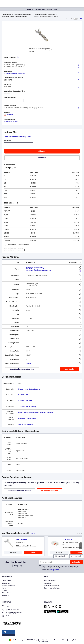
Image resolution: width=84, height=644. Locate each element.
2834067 (29, 363)
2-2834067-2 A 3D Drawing (27, 407)
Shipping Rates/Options (52, 586)
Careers (5, 588)
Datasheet (8, 115)
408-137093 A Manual (25, 424)
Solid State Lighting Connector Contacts (15, 17)
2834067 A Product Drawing (27, 418)
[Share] (81, 19)
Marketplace (6, 583)
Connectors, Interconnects (23, 14)
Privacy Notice (54, 570)
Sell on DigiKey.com (9, 586)
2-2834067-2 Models (11, 121)
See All (33, 533)
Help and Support (50, 581)
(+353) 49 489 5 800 (11, 610)
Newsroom (6, 595)
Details (33, 552)
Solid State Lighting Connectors (45, 14)
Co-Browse (8, 616)
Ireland (12, 640)
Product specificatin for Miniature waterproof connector (36, 412)
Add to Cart (42, 151)
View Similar (70, 369)
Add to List (42, 158)
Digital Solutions (8, 593)
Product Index (6, 14)
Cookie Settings (43, 641)
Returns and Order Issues (52, 588)
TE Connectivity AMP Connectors (14, 73)
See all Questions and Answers (19, 490)
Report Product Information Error (22, 369)
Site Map (5, 590)
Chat (6, 607)
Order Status (48, 583)
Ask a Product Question (50, 490)
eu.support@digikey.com (12, 613)
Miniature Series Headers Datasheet (29, 389)
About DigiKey (7, 581)
